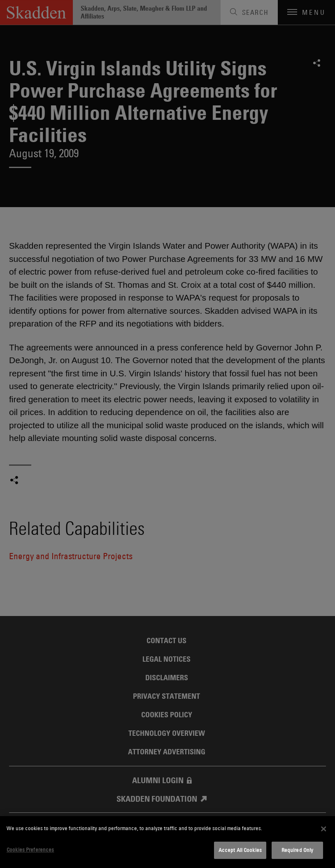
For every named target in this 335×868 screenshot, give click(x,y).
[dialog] (167, 842)
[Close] (323, 829)
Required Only (298, 850)
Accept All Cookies (240, 850)
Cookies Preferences (30, 849)
